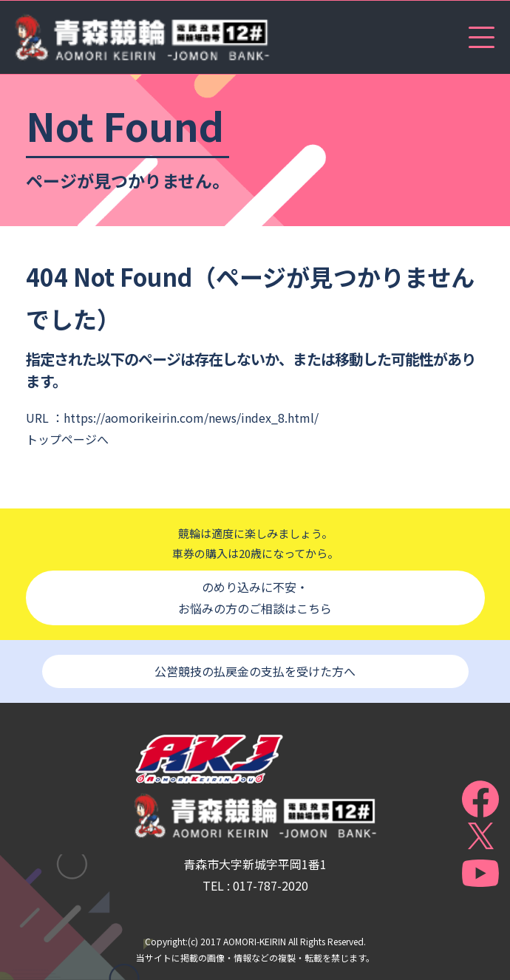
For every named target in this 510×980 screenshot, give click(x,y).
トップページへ (67, 439)
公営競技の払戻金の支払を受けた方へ (255, 671)
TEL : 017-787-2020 (255, 885)
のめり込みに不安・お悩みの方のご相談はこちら (255, 598)
